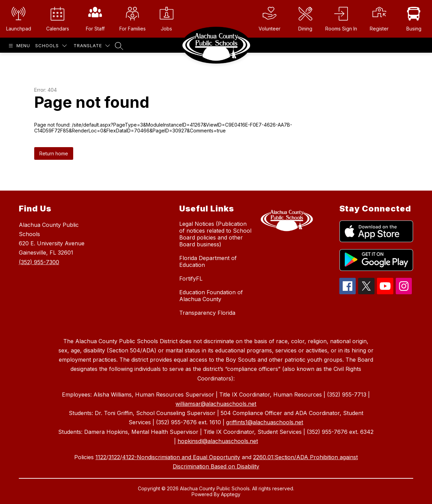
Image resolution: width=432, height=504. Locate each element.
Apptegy (231, 494)
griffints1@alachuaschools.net (265, 422)
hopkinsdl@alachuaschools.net (218, 441)
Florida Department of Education (208, 261)
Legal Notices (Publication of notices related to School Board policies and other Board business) (215, 234)
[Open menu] (18, 46)
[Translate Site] (92, 46)
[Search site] (119, 46)
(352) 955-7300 (39, 262)
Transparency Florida (207, 313)
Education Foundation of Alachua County (211, 296)
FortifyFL (191, 279)
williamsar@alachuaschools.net (216, 404)
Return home (54, 153)
